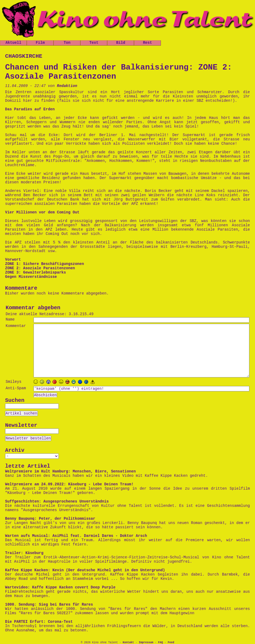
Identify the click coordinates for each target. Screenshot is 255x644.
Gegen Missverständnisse (31, 277)
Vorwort (13, 260)
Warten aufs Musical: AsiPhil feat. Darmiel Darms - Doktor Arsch (76, 536)
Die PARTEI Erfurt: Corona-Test (39, 622)
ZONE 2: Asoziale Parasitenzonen (40, 268)
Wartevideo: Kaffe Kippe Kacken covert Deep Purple (60, 587)
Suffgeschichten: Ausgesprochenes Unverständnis (57, 501)
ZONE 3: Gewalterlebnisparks (36, 272)
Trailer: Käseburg (24, 553)
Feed (171, 643)
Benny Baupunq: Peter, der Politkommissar (50, 519)
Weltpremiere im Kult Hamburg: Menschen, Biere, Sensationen (70, 471)
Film (40, 43)
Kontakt (128, 643)
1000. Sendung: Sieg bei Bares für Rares (49, 605)
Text (94, 43)
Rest (147, 43)
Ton (67, 43)
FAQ (161, 643)
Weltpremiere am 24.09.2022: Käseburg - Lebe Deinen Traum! (69, 484)
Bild (121, 43)
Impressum (146, 643)
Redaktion (67, 86)
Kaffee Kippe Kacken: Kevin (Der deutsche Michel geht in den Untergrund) (85, 570)
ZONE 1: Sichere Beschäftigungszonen (45, 264)
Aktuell (14, 43)
